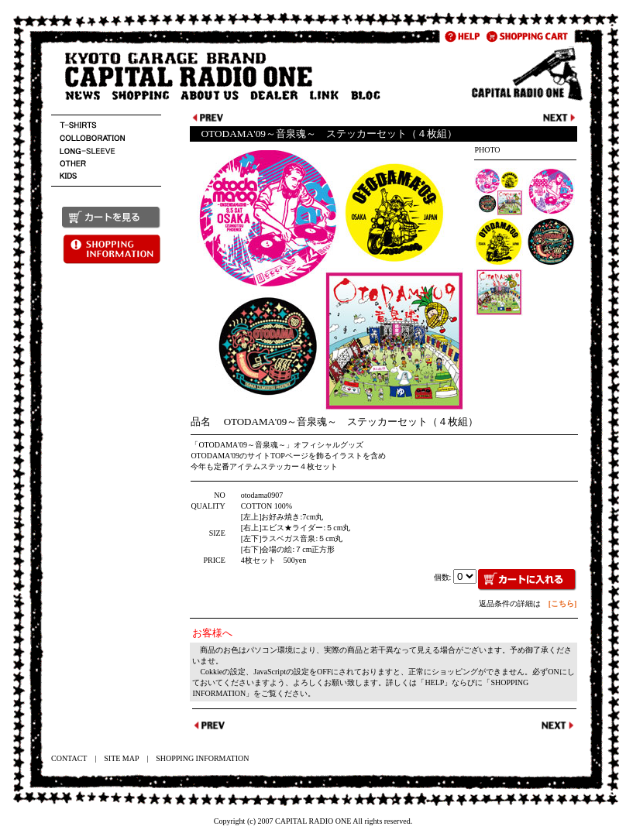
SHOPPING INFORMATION (202, 758)
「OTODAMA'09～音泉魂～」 (242, 445)
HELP (434, 682)
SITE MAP (121, 758)
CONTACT (69, 758)
